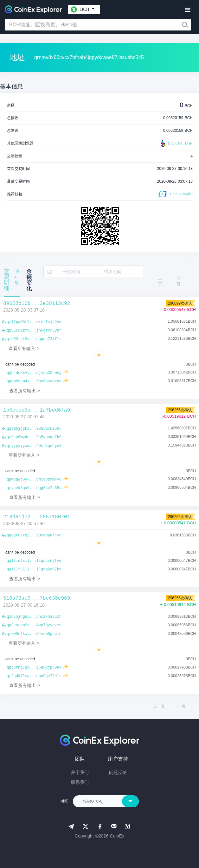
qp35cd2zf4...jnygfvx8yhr (34, 331)
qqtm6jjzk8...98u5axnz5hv (34, 429)
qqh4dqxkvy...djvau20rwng (34, 373)
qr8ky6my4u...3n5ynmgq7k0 (34, 437)
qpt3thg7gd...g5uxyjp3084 (34, 668)
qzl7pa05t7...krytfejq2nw (34, 322)
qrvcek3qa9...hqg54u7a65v (34, 488)
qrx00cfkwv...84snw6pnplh (34, 634)
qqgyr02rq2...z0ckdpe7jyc (34, 535)
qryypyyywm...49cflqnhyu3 (34, 446)
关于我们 (80, 772)
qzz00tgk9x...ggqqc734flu (34, 339)
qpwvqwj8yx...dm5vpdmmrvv (34, 480)
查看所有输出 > (25, 391)
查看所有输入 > (24, 348)
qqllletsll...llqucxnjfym (34, 561)
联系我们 (80, 782)
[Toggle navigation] (187, 10)
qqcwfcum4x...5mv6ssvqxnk (34, 381)
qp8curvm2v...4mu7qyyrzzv (34, 625)
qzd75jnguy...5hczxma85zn (34, 617)
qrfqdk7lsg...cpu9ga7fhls (34, 676)
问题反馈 (118, 772)
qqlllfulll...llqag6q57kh (34, 569)
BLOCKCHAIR (176, 144)
